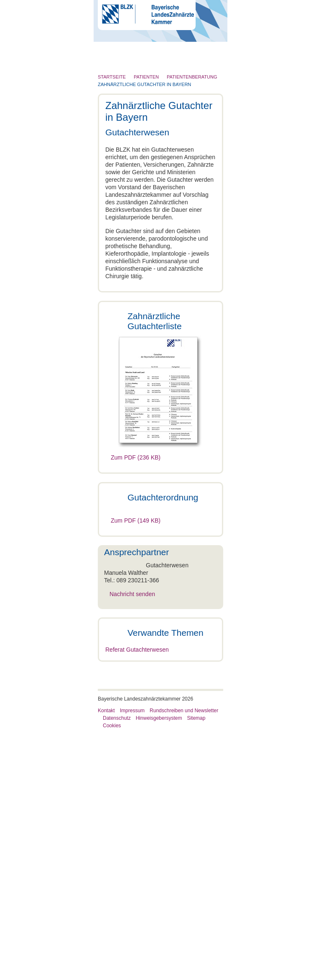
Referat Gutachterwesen (137, 896)
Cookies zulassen (262, 587)
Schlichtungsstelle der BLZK (145, 830)
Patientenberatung (129, 776)
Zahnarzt (116, 81)
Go (209, 46)
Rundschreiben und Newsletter (184, 957)
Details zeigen (273, 562)
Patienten (116, 114)
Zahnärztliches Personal (135, 97)
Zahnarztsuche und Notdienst (147, 845)
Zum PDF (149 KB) (136, 632)
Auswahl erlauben (160, 587)
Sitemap (196, 965)
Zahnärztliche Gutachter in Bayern (150, 795)
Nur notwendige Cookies (59, 587)
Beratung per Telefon (136, 815)
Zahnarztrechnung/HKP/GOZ (146, 838)
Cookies (112, 972)
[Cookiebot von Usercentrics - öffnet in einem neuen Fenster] (275, 388)
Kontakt (106, 957)
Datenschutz (117, 965)
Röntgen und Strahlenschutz (141, 130)
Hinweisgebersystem (159, 965)
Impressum (132, 957)
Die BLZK (117, 65)
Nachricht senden (174, 706)
